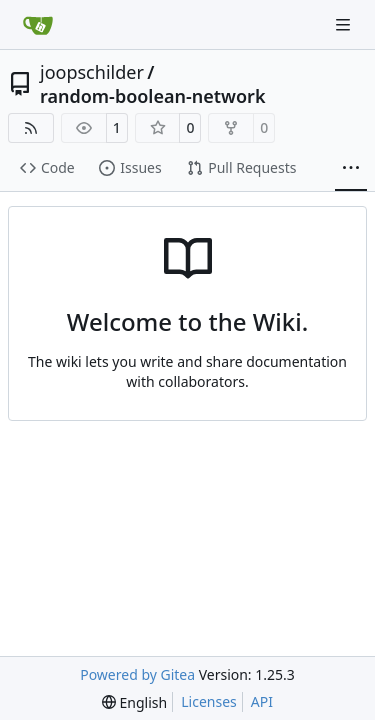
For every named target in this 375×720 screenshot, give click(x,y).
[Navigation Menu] (345, 24)
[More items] (351, 169)
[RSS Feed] (31, 128)
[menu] (134, 702)
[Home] (38, 25)
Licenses (209, 701)
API (262, 701)
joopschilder (92, 72)
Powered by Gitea (137, 674)
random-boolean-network (153, 96)
